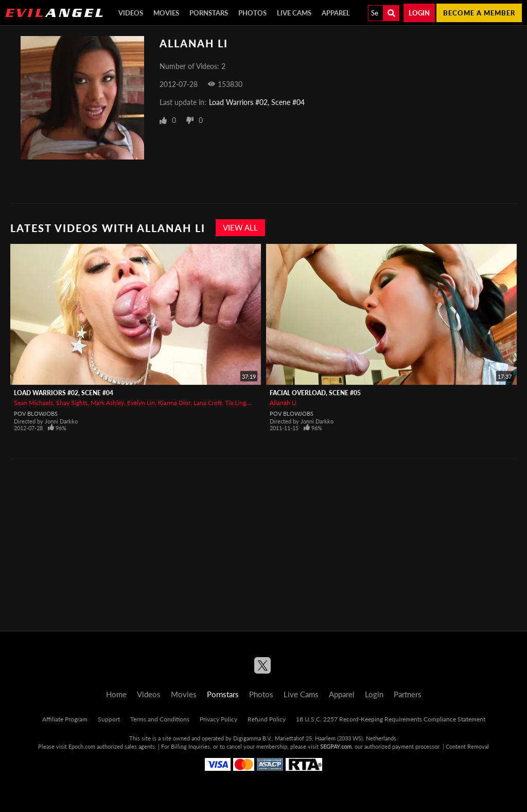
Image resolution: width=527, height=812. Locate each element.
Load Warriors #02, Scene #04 (257, 102)
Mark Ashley (107, 403)
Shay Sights (72, 403)
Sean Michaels (33, 403)
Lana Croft (208, 403)
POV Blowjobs (36, 413)
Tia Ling (235, 403)
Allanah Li (283, 403)
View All (240, 227)
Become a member (479, 13)
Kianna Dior (174, 403)
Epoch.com (82, 746)
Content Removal (467, 746)
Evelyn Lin (141, 403)
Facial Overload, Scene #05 (315, 393)
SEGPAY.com (336, 746)
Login (419, 13)
